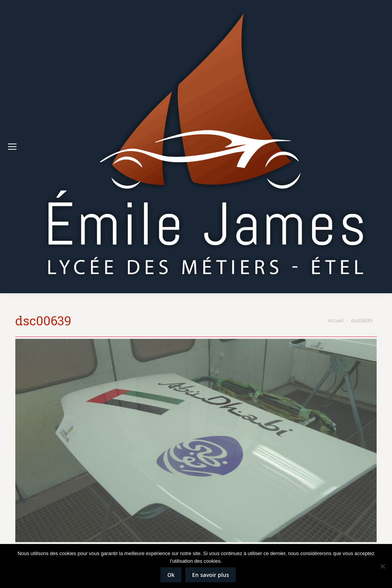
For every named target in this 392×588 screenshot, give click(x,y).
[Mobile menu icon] (12, 147)
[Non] (382, 566)
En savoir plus (211, 575)
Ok (171, 575)
